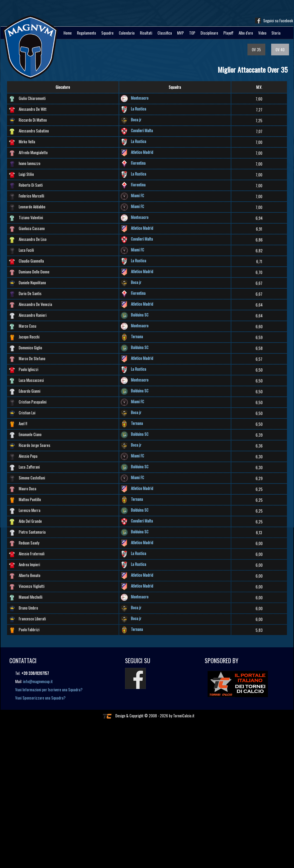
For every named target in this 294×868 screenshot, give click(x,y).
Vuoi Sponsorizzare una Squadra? (40, 698)
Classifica (165, 33)
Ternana (137, 336)
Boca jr (136, 120)
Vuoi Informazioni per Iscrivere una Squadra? (49, 690)
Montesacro (140, 98)
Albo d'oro (246, 33)
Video (262, 33)
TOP (192, 33)
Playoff (228, 33)
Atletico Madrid (142, 152)
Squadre (107, 33)
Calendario (127, 33)
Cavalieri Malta (142, 130)
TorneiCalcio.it (184, 716)
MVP (181, 33)
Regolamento (87, 33)
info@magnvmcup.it (38, 681)
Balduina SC (140, 315)
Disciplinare (209, 33)
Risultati (146, 33)
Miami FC (137, 195)
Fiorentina (138, 163)
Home (68, 33)
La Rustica (139, 109)
